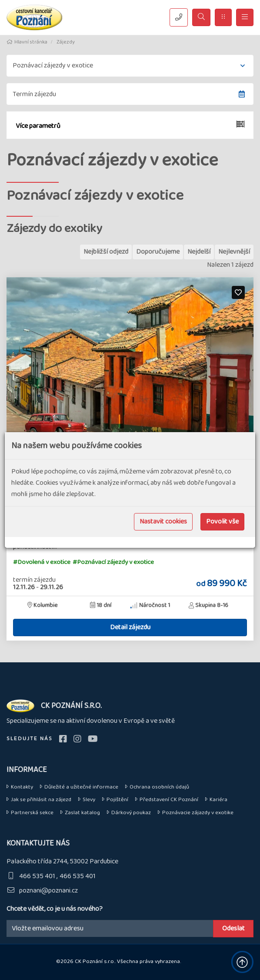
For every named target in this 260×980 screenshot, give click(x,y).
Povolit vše (222, 522)
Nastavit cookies (163, 522)
